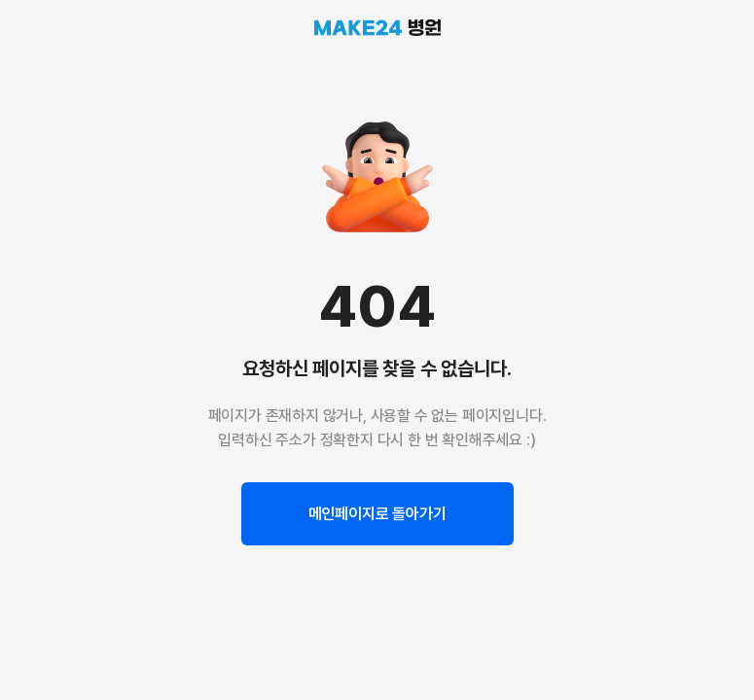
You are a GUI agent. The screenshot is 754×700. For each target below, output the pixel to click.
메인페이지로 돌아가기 (377, 514)
